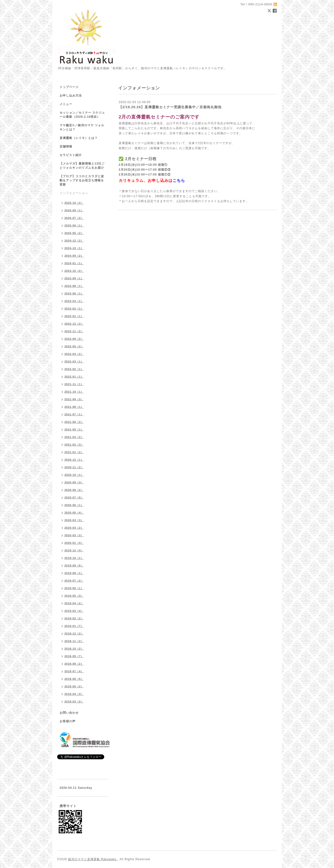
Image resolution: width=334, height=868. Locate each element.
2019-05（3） (74, 596)
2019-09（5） (74, 566)
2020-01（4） (74, 543)
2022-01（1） (74, 377)
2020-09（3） (74, 482)
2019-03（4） (74, 611)
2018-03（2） (74, 702)
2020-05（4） (74, 513)
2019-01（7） (74, 626)
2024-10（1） (74, 248)
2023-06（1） (74, 293)
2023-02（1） (74, 309)
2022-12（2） (74, 324)
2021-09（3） (74, 399)
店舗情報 (66, 146)
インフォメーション (74, 193)
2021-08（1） (74, 407)
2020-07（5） (74, 497)
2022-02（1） (74, 369)
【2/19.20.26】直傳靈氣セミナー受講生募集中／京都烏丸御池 (170, 107)
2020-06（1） (74, 505)
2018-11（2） (74, 641)
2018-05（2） (74, 686)
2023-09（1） (74, 278)
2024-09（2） (74, 256)
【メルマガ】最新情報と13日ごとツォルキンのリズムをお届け (82, 166)
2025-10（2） (74, 203)
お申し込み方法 (71, 96)
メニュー (66, 104)
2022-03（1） (74, 361)
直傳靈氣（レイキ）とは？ (79, 138)
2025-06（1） (74, 225)
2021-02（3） (74, 445)
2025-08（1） (74, 210)
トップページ (69, 87)
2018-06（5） (74, 679)
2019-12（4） (74, 550)
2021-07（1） (74, 414)
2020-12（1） (74, 460)
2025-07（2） (74, 218)
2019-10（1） (74, 558)
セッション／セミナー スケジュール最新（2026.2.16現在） (82, 115)
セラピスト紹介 (71, 155)
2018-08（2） (74, 664)
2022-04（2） (74, 354)
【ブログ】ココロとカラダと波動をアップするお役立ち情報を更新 (82, 180)
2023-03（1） (74, 301)
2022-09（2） (74, 339)
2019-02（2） (74, 618)
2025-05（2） (74, 233)
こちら (179, 180)
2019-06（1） (74, 588)
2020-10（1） (74, 475)
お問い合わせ (69, 713)
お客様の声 (68, 721)
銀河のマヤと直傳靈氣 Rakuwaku (93, 859)
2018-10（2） (74, 649)
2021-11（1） (74, 384)
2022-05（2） (74, 346)
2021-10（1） (74, 392)
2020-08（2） (74, 490)
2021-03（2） (74, 437)
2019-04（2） (74, 603)
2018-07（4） (74, 671)
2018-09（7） (74, 656)
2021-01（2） (74, 452)
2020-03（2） (74, 528)
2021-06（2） (74, 422)
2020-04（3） (74, 520)
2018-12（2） (74, 634)
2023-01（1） (74, 316)
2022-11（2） (74, 331)
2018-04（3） (74, 694)
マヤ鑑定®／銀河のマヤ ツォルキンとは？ (82, 127)
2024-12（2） (74, 241)
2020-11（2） (74, 467)
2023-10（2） (74, 271)
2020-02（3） (74, 535)
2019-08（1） (74, 573)
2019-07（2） (74, 581)
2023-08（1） (74, 286)
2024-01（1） (74, 263)
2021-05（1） (74, 429)
